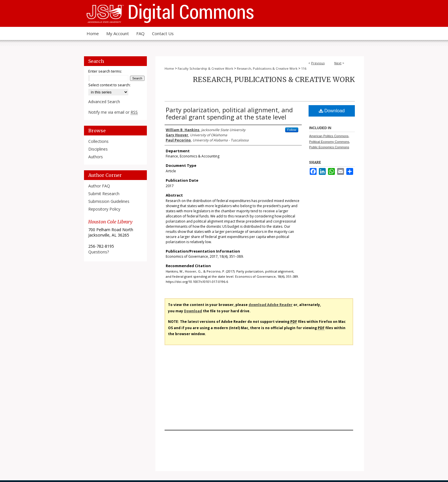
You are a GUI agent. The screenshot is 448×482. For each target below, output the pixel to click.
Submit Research (104, 194)
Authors (96, 157)
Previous (318, 63)
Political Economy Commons (329, 142)
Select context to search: (109, 85)
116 (304, 68)
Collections (98, 141)
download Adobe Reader (271, 305)
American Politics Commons (329, 136)
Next (338, 63)
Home (169, 68)
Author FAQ (99, 186)
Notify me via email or (113, 112)
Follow (292, 130)
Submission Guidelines (109, 201)
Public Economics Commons (329, 147)
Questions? (99, 252)
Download (332, 111)
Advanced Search (104, 102)
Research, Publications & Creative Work (267, 68)
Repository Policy (104, 209)
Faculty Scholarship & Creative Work (205, 68)
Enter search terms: (105, 71)
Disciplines (98, 149)
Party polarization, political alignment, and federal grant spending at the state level (229, 113)
